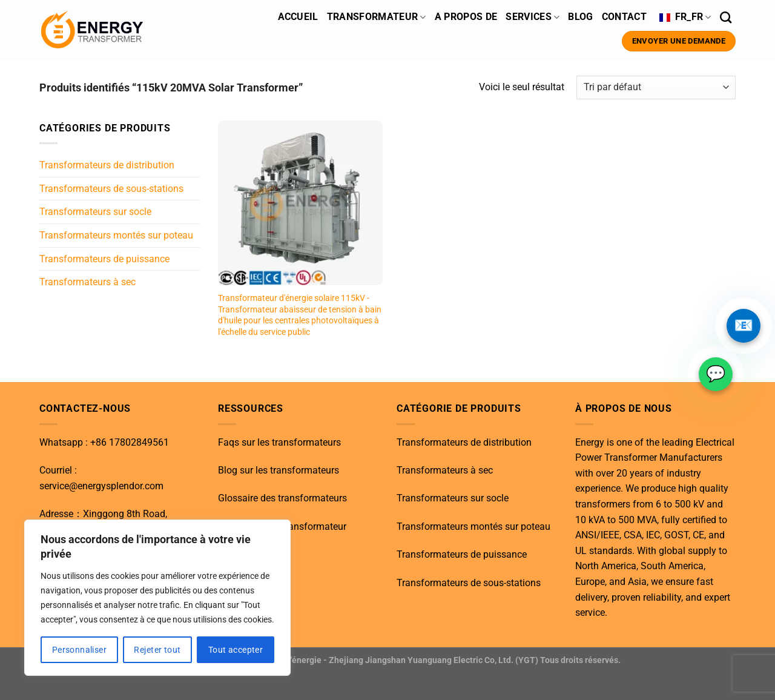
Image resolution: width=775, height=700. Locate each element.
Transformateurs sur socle (95, 212)
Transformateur (377, 17)
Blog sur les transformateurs (279, 470)
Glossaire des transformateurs (282, 498)
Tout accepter (236, 650)
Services (533, 17)
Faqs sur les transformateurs (279, 442)
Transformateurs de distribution (107, 165)
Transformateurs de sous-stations (111, 189)
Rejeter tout (157, 650)
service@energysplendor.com (101, 486)
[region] (157, 598)
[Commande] (656, 87)
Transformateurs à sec (87, 282)
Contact (626, 17)
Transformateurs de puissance (104, 258)
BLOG (580, 17)
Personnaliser (79, 650)
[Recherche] (726, 17)
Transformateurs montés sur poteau (116, 235)
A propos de (466, 17)
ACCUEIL (298, 17)
